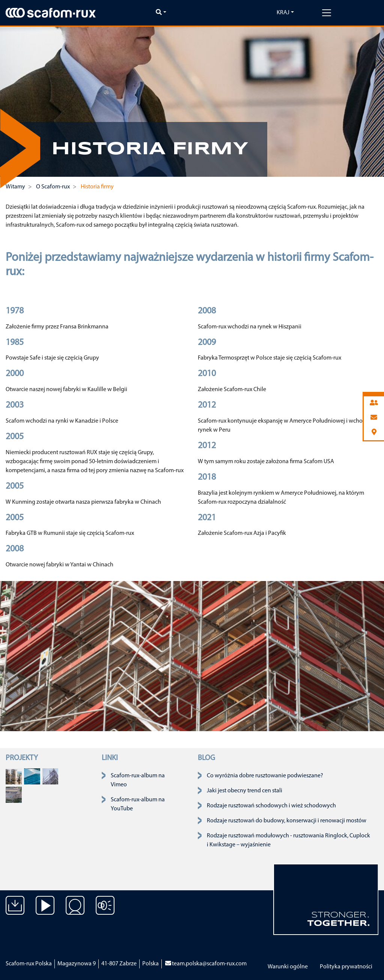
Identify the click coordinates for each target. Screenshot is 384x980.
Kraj (283, 13)
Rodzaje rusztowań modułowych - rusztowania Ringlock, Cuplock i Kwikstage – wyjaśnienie (288, 840)
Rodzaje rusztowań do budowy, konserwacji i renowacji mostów (287, 821)
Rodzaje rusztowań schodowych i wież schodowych (271, 806)
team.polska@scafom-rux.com (206, 964)
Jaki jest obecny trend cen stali (245, 791)
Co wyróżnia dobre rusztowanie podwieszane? (265, 776)
